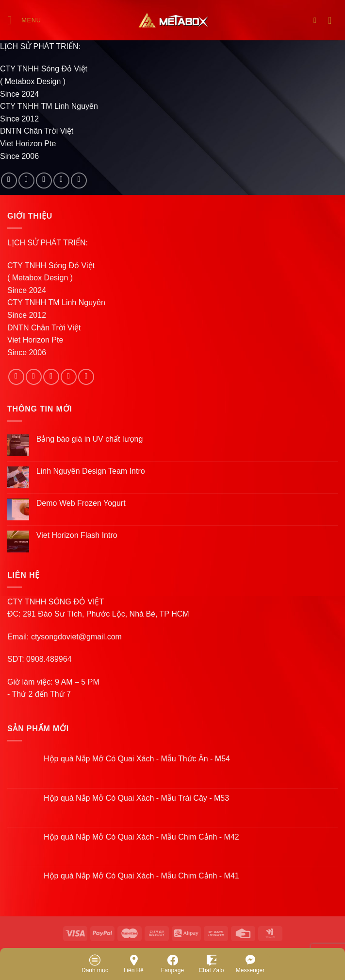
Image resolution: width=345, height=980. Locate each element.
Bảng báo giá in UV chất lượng (91, 439)
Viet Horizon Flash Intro (77, 535)
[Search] (317, 20)
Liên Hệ (134, 963)
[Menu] (24, 20)
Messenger (250, 963)
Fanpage (172, 963)
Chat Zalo (211, 963)
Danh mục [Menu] (95, 963)
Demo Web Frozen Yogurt (81, 503)
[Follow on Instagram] (26, 181)
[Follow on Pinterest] (79, 181)
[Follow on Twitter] (44, 181)
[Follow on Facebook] (9, 181)
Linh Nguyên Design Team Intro (91, 471)
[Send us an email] (61, 181)
